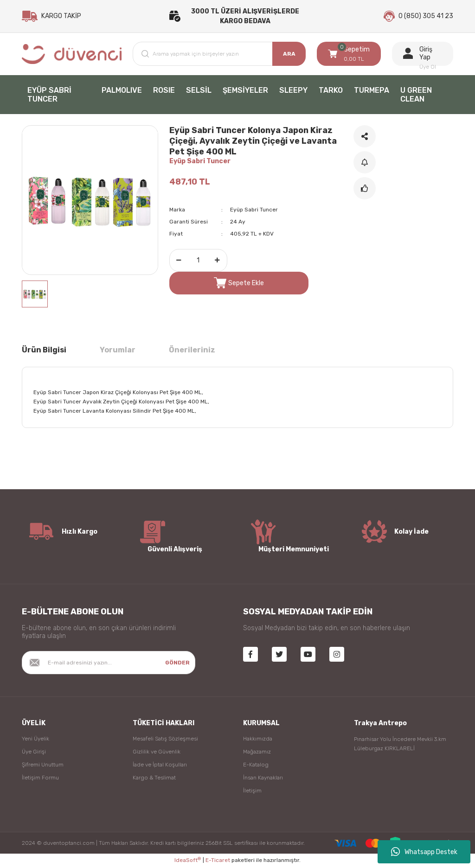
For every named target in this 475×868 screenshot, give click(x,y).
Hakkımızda (258, 740)
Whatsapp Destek (424, 852)
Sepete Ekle (239, 284)
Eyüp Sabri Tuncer (200, 162)
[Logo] (72, 55)
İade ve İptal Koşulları (160, 766)
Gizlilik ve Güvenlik (157, 753)
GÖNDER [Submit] (177, 664)
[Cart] (349, 55)
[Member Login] (423, 55)
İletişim (252, 791)
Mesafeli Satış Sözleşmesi (165, 740)
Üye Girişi (34, 753)
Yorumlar (118, 351)
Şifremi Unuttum (43, 766)
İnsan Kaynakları (263, 779)
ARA (289, 55)
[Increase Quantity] (218, 261)
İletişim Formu (40, 779)
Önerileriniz (192, 351)
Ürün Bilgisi (44, 351)
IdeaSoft (188, 861)
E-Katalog (256, 766)
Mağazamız (257, 753)
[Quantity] (198, 261)
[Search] (219, 55)
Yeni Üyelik (35, 740)
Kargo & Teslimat (154, 779)
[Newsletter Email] (109, 664)
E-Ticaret (218, 862)
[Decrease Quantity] (179, 261)
